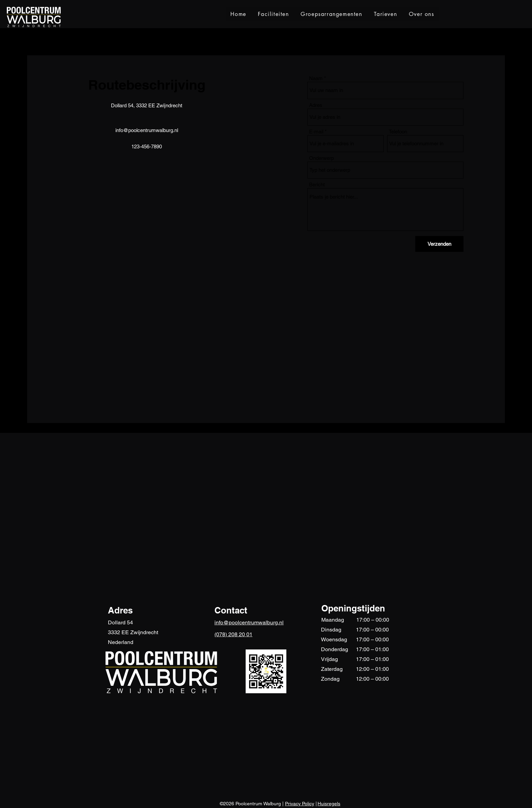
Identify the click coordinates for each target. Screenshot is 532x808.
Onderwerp (321, 158)
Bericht (317, 185)
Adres (316, 105)
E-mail (316, 132)
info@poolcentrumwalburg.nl (147, 130)
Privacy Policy (300, 804)
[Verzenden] (439, 244)
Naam (316, 78)
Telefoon (398, 132)
